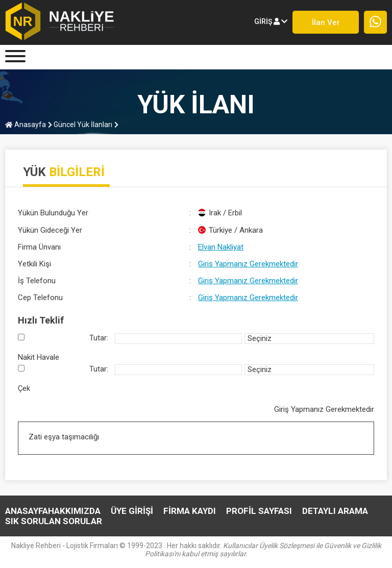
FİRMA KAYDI (190, 511)
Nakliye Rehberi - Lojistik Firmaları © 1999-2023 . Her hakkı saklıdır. (196, 550)
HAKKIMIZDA (74, 511)
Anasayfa (26, 125)
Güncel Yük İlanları (80, 125)
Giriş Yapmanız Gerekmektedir (248, 264)
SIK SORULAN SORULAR (54, 521)
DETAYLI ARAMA (335, 511)
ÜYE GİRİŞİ (132, 511)
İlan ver (326, 22)
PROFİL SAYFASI (259, 511)
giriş (271, 21)
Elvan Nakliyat (221, 247)
